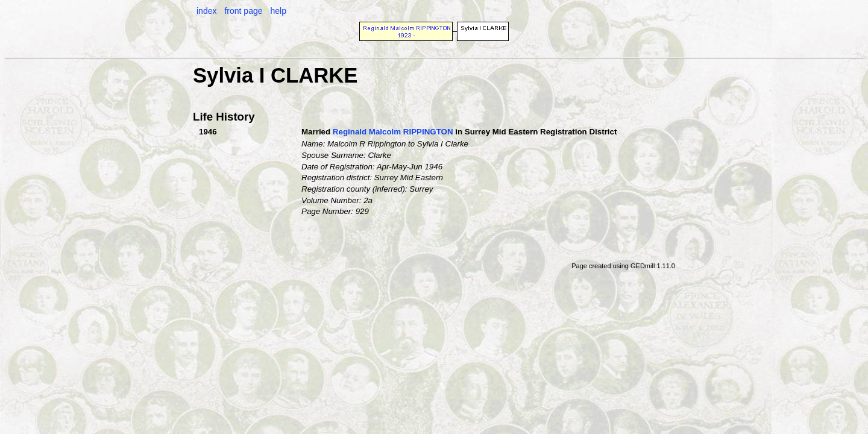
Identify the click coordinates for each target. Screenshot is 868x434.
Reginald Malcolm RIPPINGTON (393, 132)
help (278, 11)
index (206, 11)
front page (243, 11)
